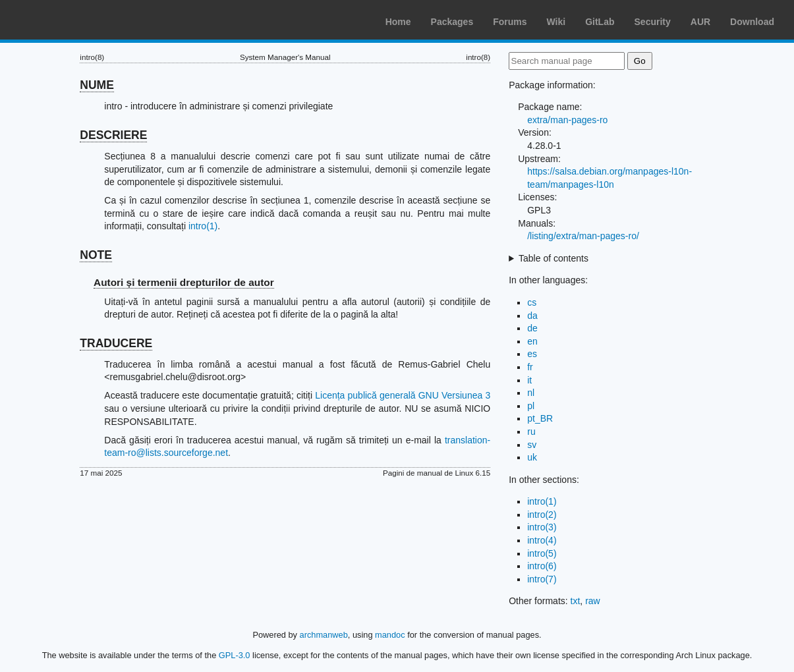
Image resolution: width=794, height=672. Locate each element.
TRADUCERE (116, 343)
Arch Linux (72, 20)
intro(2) (542, 515)
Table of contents (553, 258)
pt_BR (540, 418)
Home (398, 22)
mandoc (390, 635)
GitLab (600, 22)
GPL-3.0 (235, 655)
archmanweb (324, 635)
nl (531, 393)
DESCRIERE (113, 135)
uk (532, 457)
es (532, 354)
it (529, 380)
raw (593, 601)
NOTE (96, 255)
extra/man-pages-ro (567, 120)
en (532, 341)
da (532, 316)
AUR (700, 22)
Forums (510, 22)
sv (532, 445)
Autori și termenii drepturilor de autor (184, 282)
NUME (97, 85)
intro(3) (542, 527)
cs (532, 302)
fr (530, 367)
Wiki (556, 22)
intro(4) (542, 540)
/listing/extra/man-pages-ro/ (583, 236)
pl (531, 406)
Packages (452, 22)
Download (752, 22)
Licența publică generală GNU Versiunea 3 (403, 395)
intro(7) (542, 579)
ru (531, 432)
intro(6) (542, 566)
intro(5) (542, 553)
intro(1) (203, 226)
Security (653, 22)
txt (576, 601)
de (532, 328)
